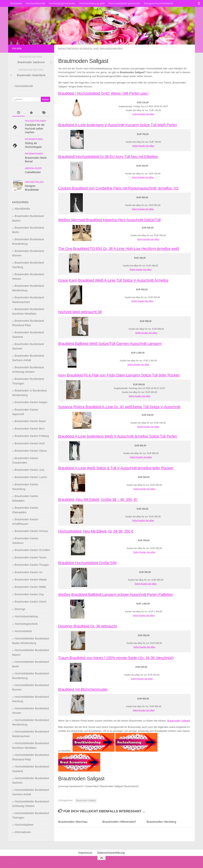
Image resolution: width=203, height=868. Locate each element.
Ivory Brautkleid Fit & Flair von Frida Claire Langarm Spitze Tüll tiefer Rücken (119, 375)
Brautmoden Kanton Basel (30, 421)
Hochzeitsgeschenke (62, 3)
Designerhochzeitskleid (158, 3)
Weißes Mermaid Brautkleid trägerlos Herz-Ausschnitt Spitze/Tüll (109, 220)
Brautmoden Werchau (73, 822)
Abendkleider (33, 168)
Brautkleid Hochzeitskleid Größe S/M (87, 563)
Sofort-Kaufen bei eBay (143, 114)
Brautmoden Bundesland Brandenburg (90, 49)
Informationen (34, 139)
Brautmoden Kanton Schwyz (31, 531)
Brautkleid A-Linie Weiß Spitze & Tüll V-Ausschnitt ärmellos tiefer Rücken (116, 468)
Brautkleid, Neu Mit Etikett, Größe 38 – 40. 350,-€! (98, 500)
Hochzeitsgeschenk (26, 624)
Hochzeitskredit (36, 3)
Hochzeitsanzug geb (92, 3)
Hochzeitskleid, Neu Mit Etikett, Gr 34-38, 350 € (96, 531)
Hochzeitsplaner (35, 121)
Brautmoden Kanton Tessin (31, 557)
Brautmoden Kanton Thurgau (32, 565)
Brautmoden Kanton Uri (28, 572)
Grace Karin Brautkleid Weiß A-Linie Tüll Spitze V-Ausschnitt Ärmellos (113, 280)
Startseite (16, 3)
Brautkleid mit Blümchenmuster (83, 689)
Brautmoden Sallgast (179, 721)
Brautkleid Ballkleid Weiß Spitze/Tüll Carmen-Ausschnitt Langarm (110, 344)
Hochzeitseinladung (26, 616)
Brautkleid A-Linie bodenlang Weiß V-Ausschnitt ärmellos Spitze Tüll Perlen (118, 436)
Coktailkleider (33, 172)
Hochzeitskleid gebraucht (124, 3)
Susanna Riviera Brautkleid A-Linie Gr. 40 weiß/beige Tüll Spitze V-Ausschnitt (119, 407)
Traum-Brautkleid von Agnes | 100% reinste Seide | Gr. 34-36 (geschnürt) (116, 658)
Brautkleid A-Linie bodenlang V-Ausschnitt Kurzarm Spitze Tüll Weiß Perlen (118, 125)
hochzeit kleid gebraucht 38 (80, 312)
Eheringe (20, 609)
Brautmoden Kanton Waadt (31, 580)
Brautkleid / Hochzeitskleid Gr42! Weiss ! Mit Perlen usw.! (103, 93)
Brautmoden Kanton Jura (29, 470)
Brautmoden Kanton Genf (30, 443)
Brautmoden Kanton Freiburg (32, 436)
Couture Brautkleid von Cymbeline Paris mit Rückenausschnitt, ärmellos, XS (118, 188)
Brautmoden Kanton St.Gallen (32, 550)
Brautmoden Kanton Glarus (31, 451)
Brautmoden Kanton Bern (30, 429)
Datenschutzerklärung (111, 853)
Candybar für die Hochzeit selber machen (35, 129)
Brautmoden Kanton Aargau (31, 402)
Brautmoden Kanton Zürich (31, 602)
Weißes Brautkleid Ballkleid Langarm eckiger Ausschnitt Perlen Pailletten (116, 595)
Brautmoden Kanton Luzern (31, 477)
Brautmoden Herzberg (161, 822)
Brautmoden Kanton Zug (29, 594)
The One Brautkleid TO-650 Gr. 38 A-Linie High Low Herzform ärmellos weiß (119, 249)
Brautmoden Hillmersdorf (119, 822)
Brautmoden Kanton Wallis (30, 587)
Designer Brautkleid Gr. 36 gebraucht (87, 626)
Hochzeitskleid (34, 182)
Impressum (85, 853)
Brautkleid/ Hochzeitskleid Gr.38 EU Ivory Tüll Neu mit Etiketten (108, 157)
